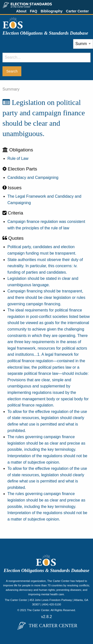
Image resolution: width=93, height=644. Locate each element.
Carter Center (77, 11)
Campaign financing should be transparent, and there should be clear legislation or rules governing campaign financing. (46, 297)
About (21, 11)
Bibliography (52, 11)
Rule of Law (18, 158)
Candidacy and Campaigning (33, 178)
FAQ (33, 11)
